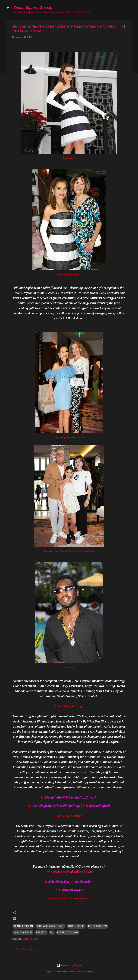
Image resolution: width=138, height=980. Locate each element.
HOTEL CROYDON (97, 926)
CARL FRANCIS (76, 926)
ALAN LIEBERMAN (23, 926)
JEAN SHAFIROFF (23, 932)
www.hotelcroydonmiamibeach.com (69, 872)
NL (52, 932)
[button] (124, 27)
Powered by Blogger (69, 965)
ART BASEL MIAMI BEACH (50, 926)
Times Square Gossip (33, 8)
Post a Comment (24, 949)
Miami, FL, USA (30, 939)
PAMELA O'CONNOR (68, 932)
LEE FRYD (41, 932)
